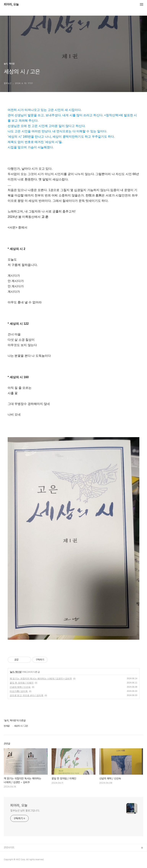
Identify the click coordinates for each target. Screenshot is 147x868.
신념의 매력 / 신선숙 (20, 687)
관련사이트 (9, 847)
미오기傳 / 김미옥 (19, 691)
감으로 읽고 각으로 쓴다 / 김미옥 (27, 695)
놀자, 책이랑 (16, 672)
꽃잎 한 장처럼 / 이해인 (22, 683)
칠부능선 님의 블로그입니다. (25, 811)
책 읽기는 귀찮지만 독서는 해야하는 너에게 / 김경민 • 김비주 (41, 679)
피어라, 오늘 (11, 5)
